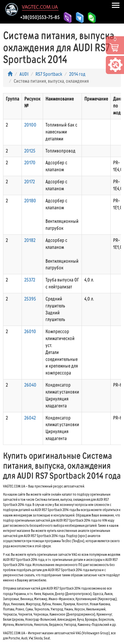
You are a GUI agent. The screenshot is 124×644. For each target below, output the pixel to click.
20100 (30, 125)
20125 (30, 151)
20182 (30, 240)
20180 (30, 201)
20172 (30, 182)
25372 (30, 280)
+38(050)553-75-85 (40, 17)
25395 (30, 299)
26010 (30, 332)
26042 (30, 418)
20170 (30, 163)
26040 (30, 385)
